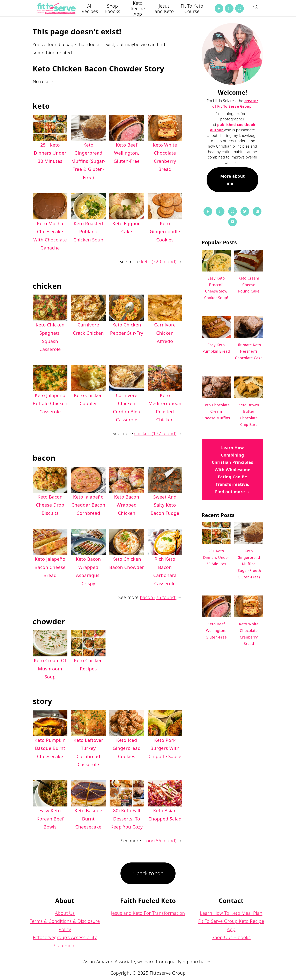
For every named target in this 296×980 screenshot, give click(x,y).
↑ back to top (148, 873)
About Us (65, 913)
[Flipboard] (232, 222)
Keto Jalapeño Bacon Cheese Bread (50, 567)
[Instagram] (239, 8)
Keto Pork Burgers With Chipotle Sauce (165, 748)
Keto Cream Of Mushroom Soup (50, 668)
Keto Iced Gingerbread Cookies (127, 748)
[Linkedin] (257, 211)
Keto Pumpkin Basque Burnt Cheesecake (50, 748)
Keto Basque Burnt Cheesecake (88, 819)
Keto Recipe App (138, 8)
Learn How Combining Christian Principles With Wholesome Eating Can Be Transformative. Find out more (233, 470)
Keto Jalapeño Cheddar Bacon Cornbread (88, 505)
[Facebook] (219, 8)
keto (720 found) (159, 261)
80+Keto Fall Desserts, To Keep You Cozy (127, 819)
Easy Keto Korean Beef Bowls (50, 819)
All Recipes (90, 9)
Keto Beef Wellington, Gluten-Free (127, 153)
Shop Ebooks (112, 9)
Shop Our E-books (231, 937)
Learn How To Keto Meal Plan (231, 913)
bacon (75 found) (158, 597)
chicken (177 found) (155, 433)
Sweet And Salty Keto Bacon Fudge (165, 505)
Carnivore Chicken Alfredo (165, 333)
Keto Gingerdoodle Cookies (165, 231)
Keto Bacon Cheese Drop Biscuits (50, 505)
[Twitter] (245, 211)
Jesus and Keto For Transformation (148, 913)
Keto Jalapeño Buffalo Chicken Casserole (50, 403)
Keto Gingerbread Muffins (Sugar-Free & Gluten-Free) (88, 161)
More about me (232, 180)
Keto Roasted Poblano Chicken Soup (88, 231)
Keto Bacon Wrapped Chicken (127, 505)
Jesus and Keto (164, 9)
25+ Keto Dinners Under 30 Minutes (50, 153)
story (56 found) (160, 840)
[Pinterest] (229, 8)
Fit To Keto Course (192, 9)
